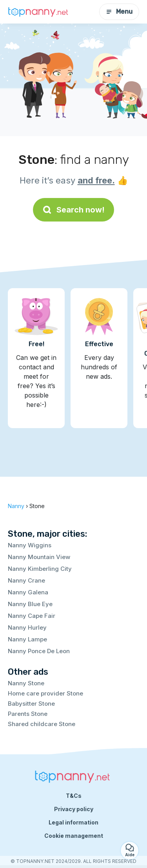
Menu (119, 12)
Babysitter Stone (31, 704)
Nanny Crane (26, 580)
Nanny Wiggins (30, 545)
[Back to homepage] (39, 12)
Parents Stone (28, 714)
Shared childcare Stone (42, 724)
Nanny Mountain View (39, 557)
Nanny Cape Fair (32, 616)
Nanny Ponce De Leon (39, 651)
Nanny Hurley (27, 627)
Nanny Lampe (27, 639)
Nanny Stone (26, 683)
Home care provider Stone (45, 693)
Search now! (73, 210)
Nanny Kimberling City (40, 569)
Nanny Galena (28, 592)
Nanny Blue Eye (30, 604)
